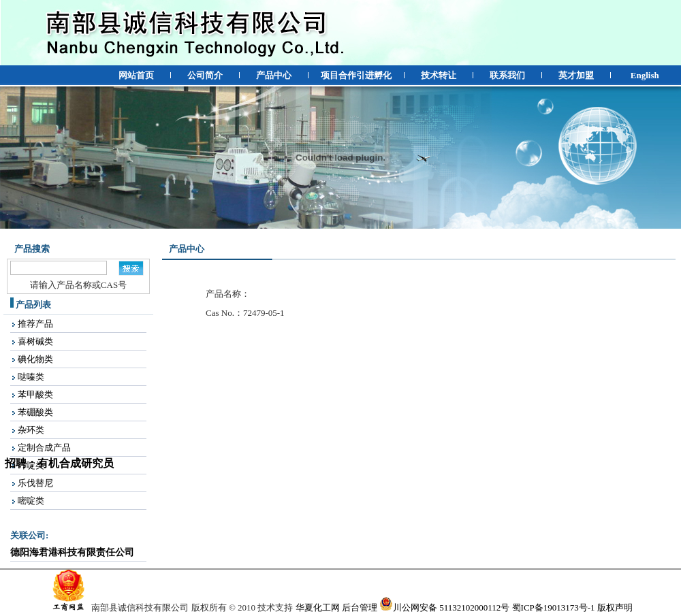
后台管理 (360, 607)
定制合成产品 (44, 448)
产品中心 (274, 75)
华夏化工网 (318, 607)
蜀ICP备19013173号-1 (554, 607)
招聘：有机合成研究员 (57, 465)
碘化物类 (35, 359)
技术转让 (439, 75)
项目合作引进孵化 (356, 75)
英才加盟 (576, 75)
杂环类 (31, 430)
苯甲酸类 (35, 394)
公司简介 (205, 75)
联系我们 (507, 75)
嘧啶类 (31, 501)
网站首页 (136, 75)
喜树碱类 (35, 341)
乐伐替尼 (35, 483)
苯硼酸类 (35, 412)
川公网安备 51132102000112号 (444, 607)
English (645, 75)
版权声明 (615, 607)
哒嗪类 (31, 377)
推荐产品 (35, 324)
